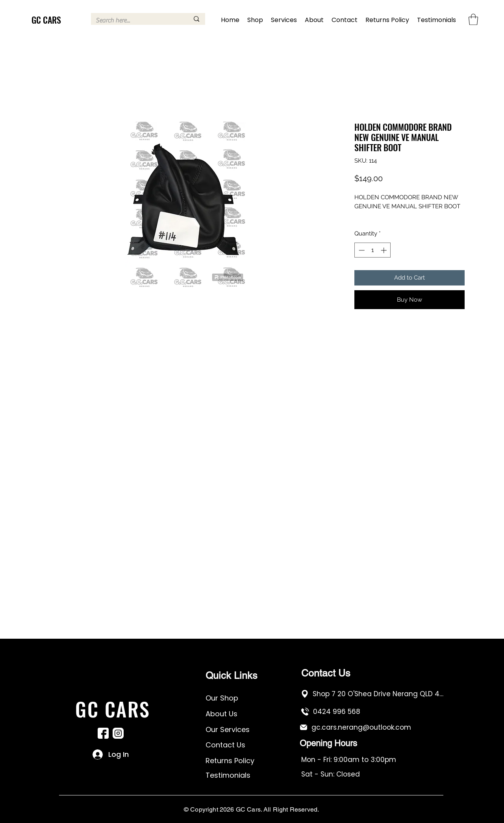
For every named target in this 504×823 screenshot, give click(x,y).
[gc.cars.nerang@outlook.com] (372, 727)
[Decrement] (361, 250)
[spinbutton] (373, 250)
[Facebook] (103, 733)
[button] (473, 19)
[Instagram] (118, 733)
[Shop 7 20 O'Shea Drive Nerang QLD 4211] (373, 694)
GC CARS (46, 20)
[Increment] (384, 250)
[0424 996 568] (373, 711)
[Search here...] (136, 20)
